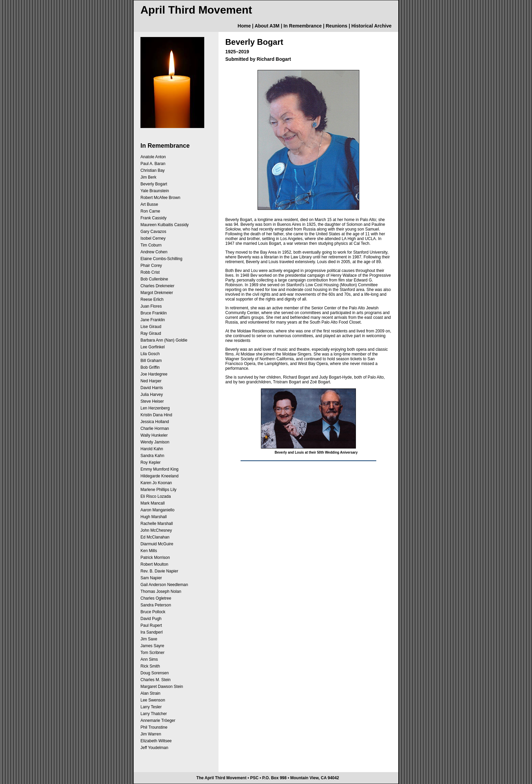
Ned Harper (151, 381)
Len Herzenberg (155, 408)
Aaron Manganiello (157, 510)
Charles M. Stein (156, 680)
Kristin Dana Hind (156, 415)
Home (244, 26)
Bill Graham (151, 361)
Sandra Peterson (156, 605)
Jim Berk (148, 177)
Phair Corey (151, 266)
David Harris (152, 388)
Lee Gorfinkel (153, 347)
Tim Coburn (151, 245)
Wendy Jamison (155, 442)
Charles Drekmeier (157, 286)
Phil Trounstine (154, 727)
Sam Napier (151, 578)
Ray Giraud (151, 333)
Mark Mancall (153, 503)
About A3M (267, 26)
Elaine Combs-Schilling (161, 259)
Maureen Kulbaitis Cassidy (165, 225)
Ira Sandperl (151, 632)
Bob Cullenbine (154, 279)
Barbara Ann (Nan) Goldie (164, 340)
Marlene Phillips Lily (158, 490)
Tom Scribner (153, 653)
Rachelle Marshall (157, 524)
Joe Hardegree (154, 374)
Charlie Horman (155, 429)
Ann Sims (149, 659)
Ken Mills (149, 551)
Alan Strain (150, 693)
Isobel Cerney (153, 238)
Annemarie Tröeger (158, 721)
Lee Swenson (153, 700)
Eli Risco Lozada (156, 496)
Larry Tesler (151, 707)
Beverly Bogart (154, 184)
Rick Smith (150, 666)
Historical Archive (371, 26)
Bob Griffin (150, 367)
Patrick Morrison (155, 558)
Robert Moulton (154, 564)
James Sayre (152, 646)
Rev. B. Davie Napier (159, 571)
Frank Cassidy (154, 218)
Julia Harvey (152, 395)
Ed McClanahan (155, 537)
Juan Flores (151, 306)
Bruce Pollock (153, 612)
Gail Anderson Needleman (164, 585)
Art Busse (149, 204)
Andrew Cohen (154, 252)
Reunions (337, 26)
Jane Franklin (153, 320)
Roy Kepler (150, 462)
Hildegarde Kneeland (159, 476)
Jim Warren (151, 734)
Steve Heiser (152, 401)
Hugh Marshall (154, 517)
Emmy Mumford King (159, 469)
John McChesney (156, 530)
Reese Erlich (152, 299)
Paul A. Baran (153, 164)
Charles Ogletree (156, 598)
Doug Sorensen (155, 673)
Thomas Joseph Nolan (161, 591)
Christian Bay (153, 170)
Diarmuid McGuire (157, 544)
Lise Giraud (151, 327)
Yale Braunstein (155, 191)
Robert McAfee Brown (160, 198)
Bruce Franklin (154, 313)
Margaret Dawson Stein (162, 687)
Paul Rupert (151, 625)
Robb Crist (150, 272)
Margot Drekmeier (157, 293)
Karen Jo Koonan (156, 483)
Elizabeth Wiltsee (156, 741)
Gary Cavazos (153, 232)
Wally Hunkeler (154, 435)
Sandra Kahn (152, 456)
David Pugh (151, 619)
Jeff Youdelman (154, 748)
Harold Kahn (152, 449)
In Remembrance (302, 26)
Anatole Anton (153, 157)
